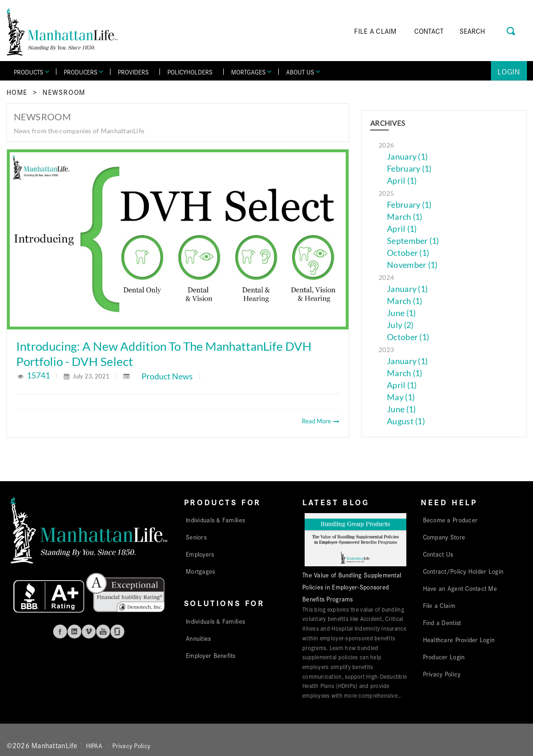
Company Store (444, 537)
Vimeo (89, 632)
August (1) (406, 421)
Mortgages (200, 571)
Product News (167, 376)
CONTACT (429, 31)
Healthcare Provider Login (459, 639)
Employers (200, 554)
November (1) (412, 265)
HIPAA (94, 745)
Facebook (60, 632)
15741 (39, 375)
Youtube (103, 632)
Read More (321, 421)
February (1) (409, 169)
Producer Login (444, 657)
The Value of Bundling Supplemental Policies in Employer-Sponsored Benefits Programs (352, 587)
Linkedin (74, 632)
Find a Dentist (442, 622)
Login (509, 71)
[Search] (485, 31)
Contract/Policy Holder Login (463, 571)
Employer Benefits (211, 655)
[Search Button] (512, 30)
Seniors (196, 537)
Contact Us (438, 554)
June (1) (401, 313)
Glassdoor (117, 632)
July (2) (400, 325)
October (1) (408, 253)
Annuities (198, 638)
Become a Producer (450, 520)
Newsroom (64, 92)
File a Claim (439, 605)
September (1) (413, 241)
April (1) (402, 181)
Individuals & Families (215, 520)
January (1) (407, 157)
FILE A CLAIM (375, 31)
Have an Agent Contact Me (460, 588)
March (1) (404, 217)
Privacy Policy (442, 674)
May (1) (401, 397)
